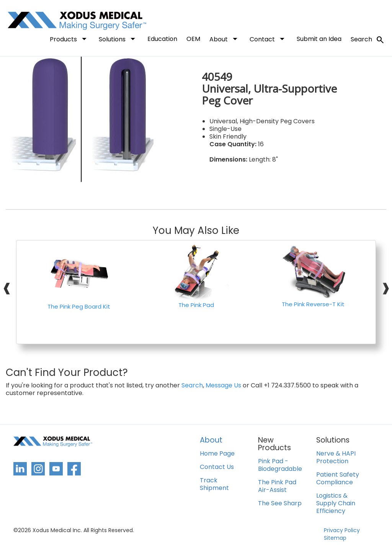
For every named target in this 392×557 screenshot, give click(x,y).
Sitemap (335, 538)
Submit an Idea (319, 39)
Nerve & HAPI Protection (336, 458)
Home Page (217, 454)
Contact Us (217, 467)
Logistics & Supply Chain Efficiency (336, 504)
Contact (269, 39)
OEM (193, 39)
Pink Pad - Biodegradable (280, 465)
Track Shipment (214, 484)
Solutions (118, 39)
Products (70, 39)
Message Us (223, 385)
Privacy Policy (342, 530)
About (225, 39)
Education (162, 39)
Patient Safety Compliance (338, 479)
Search (368, 40)
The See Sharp (280, 504)
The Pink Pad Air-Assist (277, 486)
